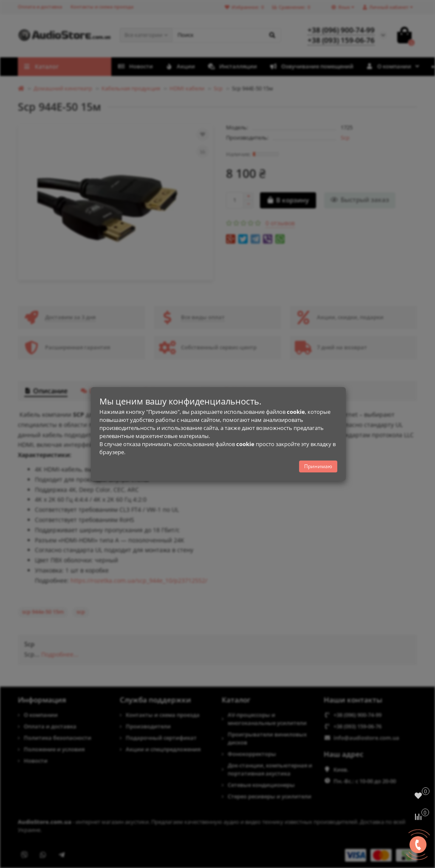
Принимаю (318, 468)
